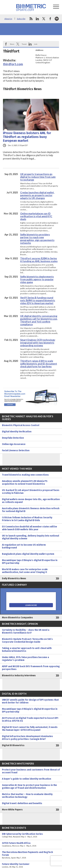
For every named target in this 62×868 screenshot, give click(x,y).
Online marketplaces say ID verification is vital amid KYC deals (36, 216)
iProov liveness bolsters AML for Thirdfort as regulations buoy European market (27, 137)
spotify (57, 19)
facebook (50, 19)
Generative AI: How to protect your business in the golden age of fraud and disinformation (29, 787)
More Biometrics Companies (17, 618)
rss (31, 19)
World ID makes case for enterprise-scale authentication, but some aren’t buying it (25, 571)
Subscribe (21, 19)
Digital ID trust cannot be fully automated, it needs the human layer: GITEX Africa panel (30, 729)
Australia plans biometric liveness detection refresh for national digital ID (31, 510)
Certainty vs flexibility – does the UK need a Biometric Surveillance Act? (26, 631)
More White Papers (12, 810)
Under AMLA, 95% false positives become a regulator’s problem (25, 659)
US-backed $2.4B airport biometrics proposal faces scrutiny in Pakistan (31, 492)
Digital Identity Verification (17, 432)
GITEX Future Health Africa (31, 844)
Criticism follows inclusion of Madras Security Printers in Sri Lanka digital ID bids (27, 519)
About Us (8, 19)
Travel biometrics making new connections (25, 475)
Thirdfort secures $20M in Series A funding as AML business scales (39, 260)
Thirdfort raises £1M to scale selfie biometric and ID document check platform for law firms (39, 364)
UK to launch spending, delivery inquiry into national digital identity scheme (31, 537)
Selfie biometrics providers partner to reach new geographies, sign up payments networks (37, 239)
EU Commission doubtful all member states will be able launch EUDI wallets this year (30, 528)
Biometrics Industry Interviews (19, 676)
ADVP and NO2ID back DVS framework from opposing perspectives (31, 668)
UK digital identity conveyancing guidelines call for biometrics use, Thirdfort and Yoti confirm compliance (39, 320)
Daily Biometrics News (14, 578)
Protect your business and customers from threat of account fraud (31, 771)
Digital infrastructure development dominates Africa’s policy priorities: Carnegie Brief (27, 738)
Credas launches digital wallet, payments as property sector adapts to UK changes (37, 195)
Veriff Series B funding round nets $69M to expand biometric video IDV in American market (38, 300)
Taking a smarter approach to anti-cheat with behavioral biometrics (27, 650)
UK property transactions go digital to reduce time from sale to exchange (38, 177)
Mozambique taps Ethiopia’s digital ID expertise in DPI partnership (30, 562)
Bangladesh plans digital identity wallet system (28, 554)
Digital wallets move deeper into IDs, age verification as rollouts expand (31, 501)
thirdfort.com (13, 64)
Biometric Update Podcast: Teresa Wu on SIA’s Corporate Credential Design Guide (27, 640)
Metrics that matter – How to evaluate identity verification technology (27, 796)
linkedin (37, 19)
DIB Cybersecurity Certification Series (31, 835)
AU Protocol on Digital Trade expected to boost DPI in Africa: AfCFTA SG (30, 719)
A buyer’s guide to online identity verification (27, 779)
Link (36, 44)
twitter (44, 19)
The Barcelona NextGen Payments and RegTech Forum (31, 855)
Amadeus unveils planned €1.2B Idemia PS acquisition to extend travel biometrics (25, 483)
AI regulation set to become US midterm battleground (24, 546)
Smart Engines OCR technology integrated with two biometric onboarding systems (38, 343)
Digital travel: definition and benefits (22, 803)
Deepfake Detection (13, 438)
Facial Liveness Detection (16, 450)
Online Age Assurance (14, 444)
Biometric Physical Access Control (21, 425)
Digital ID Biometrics (13, 745)
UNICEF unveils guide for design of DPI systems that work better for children (30, 701)
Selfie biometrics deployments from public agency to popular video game (37, 279)
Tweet (24, 44)
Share (12, 44)
